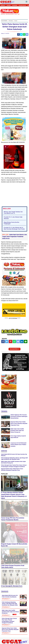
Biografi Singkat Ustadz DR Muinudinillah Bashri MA (14, 545)
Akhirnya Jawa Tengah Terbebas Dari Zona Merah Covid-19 (13, 213)
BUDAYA (3, 5)
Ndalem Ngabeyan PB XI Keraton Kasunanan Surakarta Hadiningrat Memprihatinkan (19, 416)
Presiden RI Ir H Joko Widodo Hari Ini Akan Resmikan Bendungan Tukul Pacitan (14, 228)
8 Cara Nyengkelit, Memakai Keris (12, 586)
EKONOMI (15, 5)
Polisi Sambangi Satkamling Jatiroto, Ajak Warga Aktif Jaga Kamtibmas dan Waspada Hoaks (10, 604)
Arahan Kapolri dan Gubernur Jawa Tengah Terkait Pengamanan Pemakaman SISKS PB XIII (14, 237)
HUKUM (9, 5)
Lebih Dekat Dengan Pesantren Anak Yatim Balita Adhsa (13, 566)
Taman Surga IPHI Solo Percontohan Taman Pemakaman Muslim (13, 519)
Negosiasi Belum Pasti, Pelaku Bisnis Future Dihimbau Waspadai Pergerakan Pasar (19, 424)
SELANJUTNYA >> (14, 349)
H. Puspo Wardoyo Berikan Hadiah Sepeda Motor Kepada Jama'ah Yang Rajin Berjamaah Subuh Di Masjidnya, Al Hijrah (14, 495)
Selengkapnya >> (6, 599)
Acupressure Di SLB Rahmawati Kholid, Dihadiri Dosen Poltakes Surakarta (18, 445)
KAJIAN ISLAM (22, 5)
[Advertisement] (14, 630)
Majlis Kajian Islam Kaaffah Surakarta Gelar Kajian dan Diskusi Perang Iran (17, 431)
